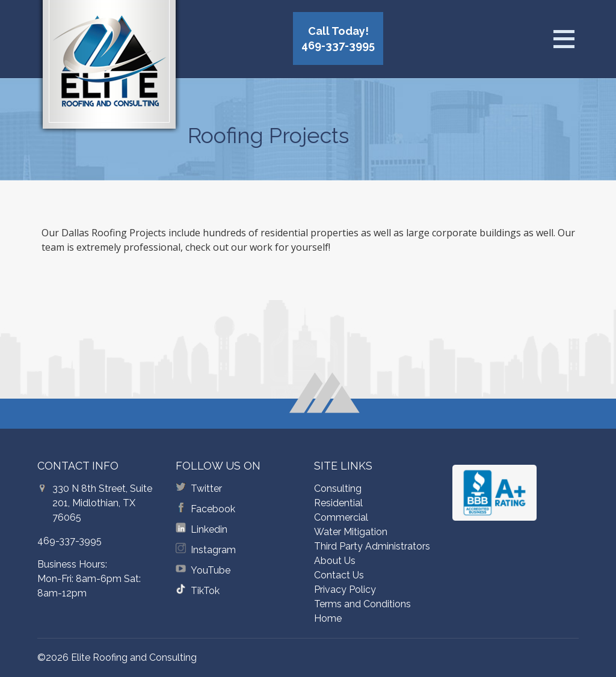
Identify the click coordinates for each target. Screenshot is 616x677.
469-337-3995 (69, 541)
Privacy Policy (345, 590)
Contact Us (339, 575)
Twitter (206, 489)
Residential (338, 503)
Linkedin (209, 529)
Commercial (341, 517)
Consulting (338, 489)
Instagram (213, 550)
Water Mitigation (351, 532)
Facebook (213, 509)
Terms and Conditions (362, 604)
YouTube (211, 570)
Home (328, 618)
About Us (335, 561)
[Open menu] (564, 39)
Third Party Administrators (372, 546)
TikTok (205, 591)
